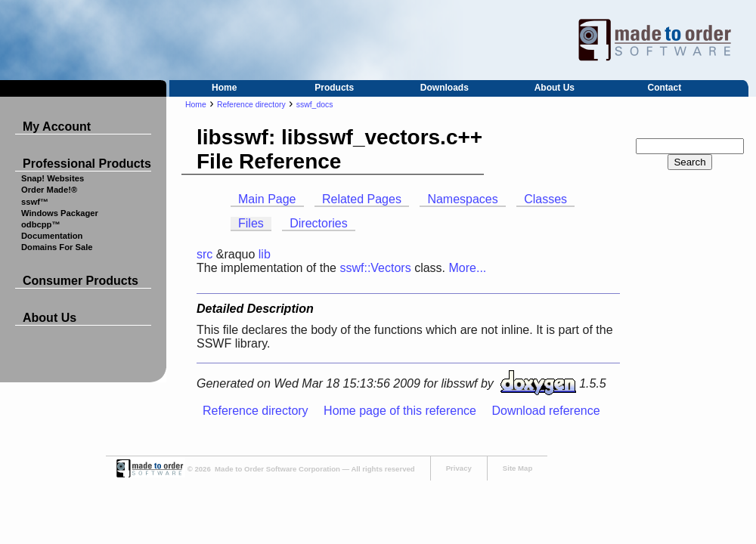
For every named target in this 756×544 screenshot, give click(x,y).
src (204, 254)
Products (334, 88)
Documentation (52, 236)
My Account (57, 127)
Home (224, 88)
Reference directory (251, 105)
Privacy (459, 468)
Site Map (517, 468)
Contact (665, 88)
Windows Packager (60, 213)
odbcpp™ (41, 224)
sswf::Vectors (375, 268)
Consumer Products (81, 281)
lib (265, 254)
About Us (555, 88)
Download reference (545, 411)
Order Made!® (49, 190)
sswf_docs (315, 105)
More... (467, 268)
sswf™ (35, 202)
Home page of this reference (400, 411)
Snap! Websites (53, 178)
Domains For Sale (57, 247)
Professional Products (87, 164)
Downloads (445, 88)
